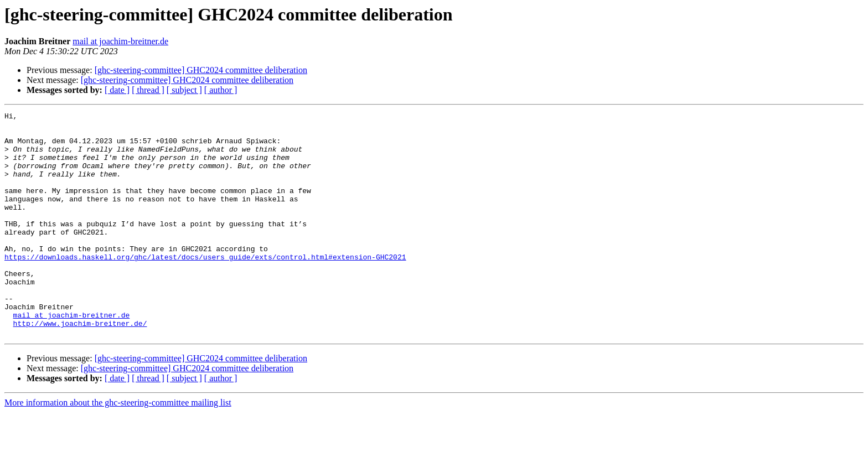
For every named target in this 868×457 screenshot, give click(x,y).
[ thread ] (148, 90)
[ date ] (117, 90)
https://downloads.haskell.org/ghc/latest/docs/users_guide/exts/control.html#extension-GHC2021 (205, 287)
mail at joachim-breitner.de (120, 41)
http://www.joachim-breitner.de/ (80, 366)
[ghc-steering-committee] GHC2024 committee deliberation (201, 70)
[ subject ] (184, 90)
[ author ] (221, 90)
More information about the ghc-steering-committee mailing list (118, 447)
